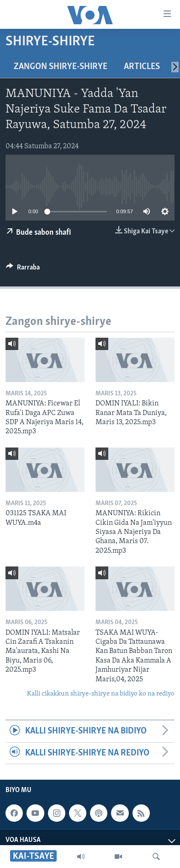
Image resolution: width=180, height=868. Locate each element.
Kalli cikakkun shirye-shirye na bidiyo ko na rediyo (101, 694)
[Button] (23, 270)
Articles (142, 67)
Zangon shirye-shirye (61, 67)
